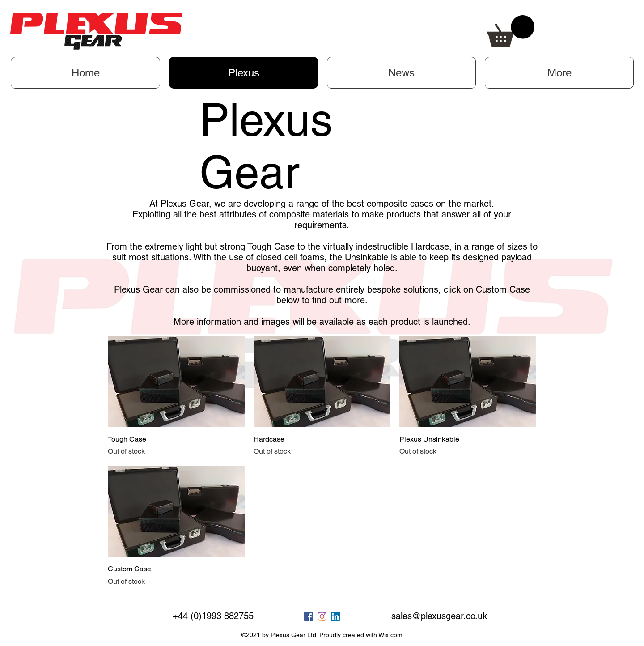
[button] (511, 31)
